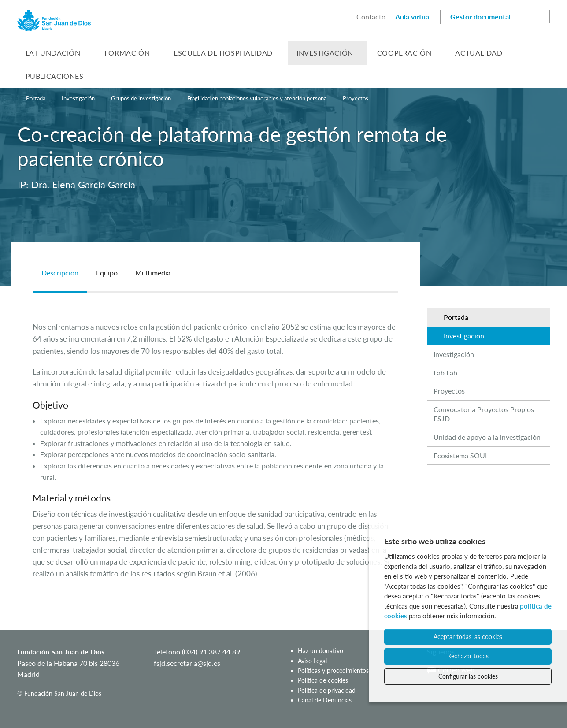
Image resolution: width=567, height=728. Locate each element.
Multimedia (153, 273)
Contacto (371, 17)
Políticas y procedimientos (333, 670)
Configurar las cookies (468, 676)
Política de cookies (323, 680)
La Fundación (53, 53)
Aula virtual (413, 17)
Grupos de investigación (141, 98)
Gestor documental (480, 17)
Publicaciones (55, 76)
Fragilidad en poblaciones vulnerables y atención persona (257, 98)
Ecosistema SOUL (461, 455)
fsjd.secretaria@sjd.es (187, 663)
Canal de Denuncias (325, 700)
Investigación (325, 53)
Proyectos (356, 98)
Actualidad (479, 53)
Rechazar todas (468, 656)
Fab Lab (445, 373)
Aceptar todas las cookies (468, 637)
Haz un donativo (321, 651)
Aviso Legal (312, 661)
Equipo (107, 273)
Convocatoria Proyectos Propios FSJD (484, 414)
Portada (36, 98)
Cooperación (404, 53)
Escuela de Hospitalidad (223, 53)
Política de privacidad (327, 690)
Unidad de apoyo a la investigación (487, 437)
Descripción (60, 273)
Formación (127, 53)
